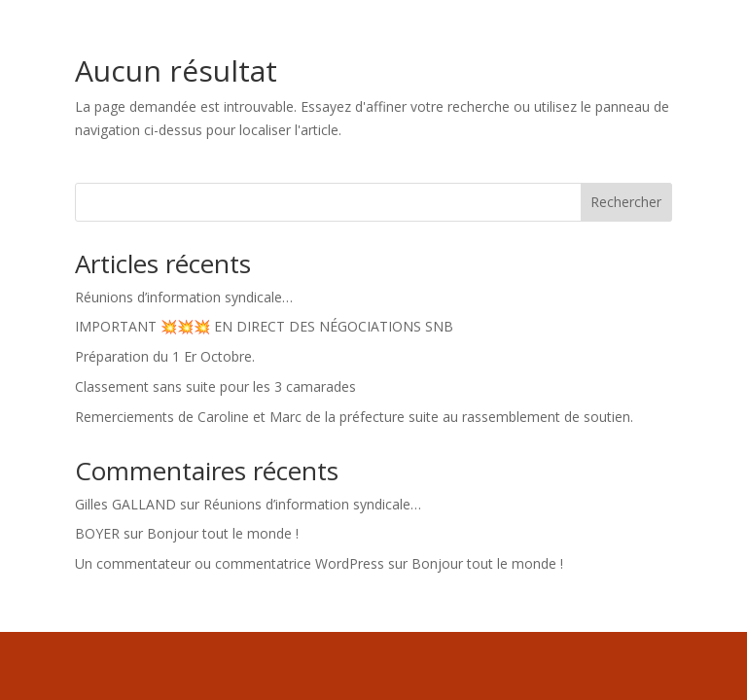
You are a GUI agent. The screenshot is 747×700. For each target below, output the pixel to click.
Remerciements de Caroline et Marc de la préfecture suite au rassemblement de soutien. (354, 417)
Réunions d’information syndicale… (184, 297)
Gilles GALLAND (125, 504)
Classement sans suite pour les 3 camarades (215, 386)
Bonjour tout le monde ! (223, 533)
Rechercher (626, 202)
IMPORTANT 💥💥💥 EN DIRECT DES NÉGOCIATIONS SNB (264, 326)
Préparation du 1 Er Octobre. (165, 356)
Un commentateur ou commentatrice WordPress (230, 563)
